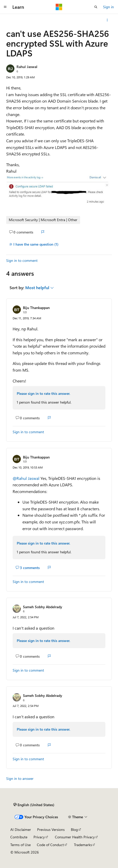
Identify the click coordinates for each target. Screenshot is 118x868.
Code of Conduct (50, 845)
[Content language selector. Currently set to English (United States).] (34, 805)
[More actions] (107, 20)
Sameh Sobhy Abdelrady (43, 607)
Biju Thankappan (36, 308)
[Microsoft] (59, 7)
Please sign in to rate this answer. (43, 393)
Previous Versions (51, 829)
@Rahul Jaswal (27, 478)
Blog (74, 829)
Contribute (19, 837)
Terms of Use (20, 845)
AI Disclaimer (21, 829)
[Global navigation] (5, 7)
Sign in (108, 7)
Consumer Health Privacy (75, 837)
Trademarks (83, 845)
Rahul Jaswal (27, 67)
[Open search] (96, 7)
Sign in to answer (20, 778)
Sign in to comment (22, 260)
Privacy (39, 837)
